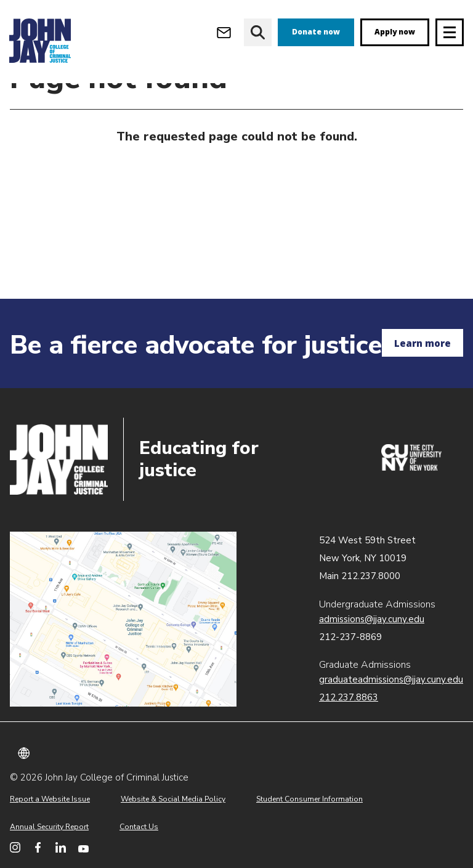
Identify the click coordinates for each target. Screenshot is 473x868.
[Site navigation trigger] (450, 32)
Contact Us (139, 827)
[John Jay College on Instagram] (15, 847)
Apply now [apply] (395, 32)
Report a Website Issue (50, 799)
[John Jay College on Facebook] (38, 847)
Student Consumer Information (309, 799)
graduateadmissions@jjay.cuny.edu (391, 679)
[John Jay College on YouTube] (83, 847)
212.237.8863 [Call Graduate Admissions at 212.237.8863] (349, 697)
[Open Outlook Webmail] (224, 32)
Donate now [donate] (316, 32)
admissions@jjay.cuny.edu (372, 619)
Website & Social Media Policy (173, 799)
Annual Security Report (49, 827)
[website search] (258, 32)
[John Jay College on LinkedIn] (61, 847)
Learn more (422, 343)
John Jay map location (123, 619)
